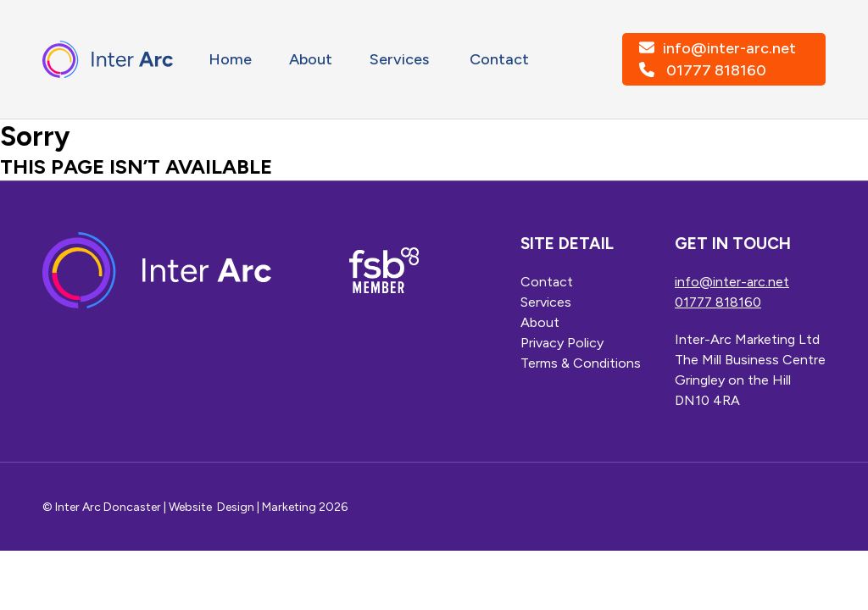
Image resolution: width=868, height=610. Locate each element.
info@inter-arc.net (729, 48)
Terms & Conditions (581, 363)
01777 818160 (716, 70)
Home (230, 59)
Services (401, 59)
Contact (499, 59)
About (311, 59)
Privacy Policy (562, 343)
